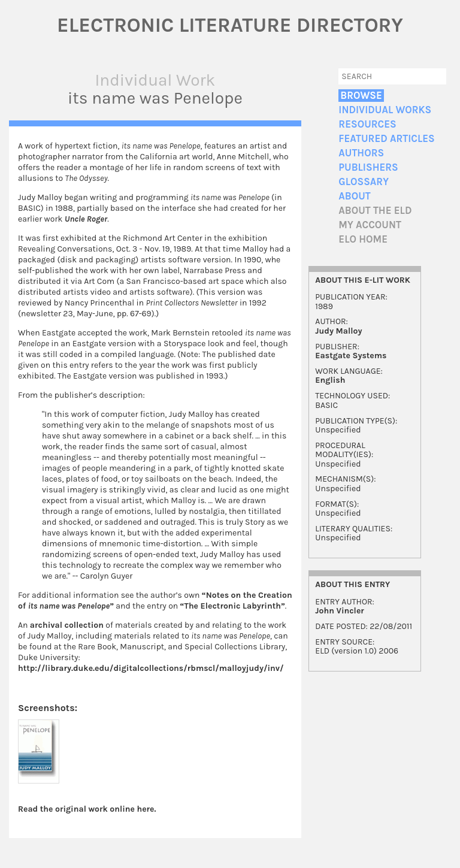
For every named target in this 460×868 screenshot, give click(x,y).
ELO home (363, 239)
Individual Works (385, 110)
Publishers (368, 167)
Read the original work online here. (87, 809)
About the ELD (375, 211)
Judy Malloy (338, 331)
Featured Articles (386, 139)
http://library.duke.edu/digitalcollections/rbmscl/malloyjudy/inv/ (151, 668)
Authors (361, 153)
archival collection (67, 625)
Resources (367, 124)
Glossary (364, 182)
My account (370, 225)
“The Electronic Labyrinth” (233, 606)
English (330, 380)
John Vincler (339, 611)
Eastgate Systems (351, 356)
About (354, 196)
